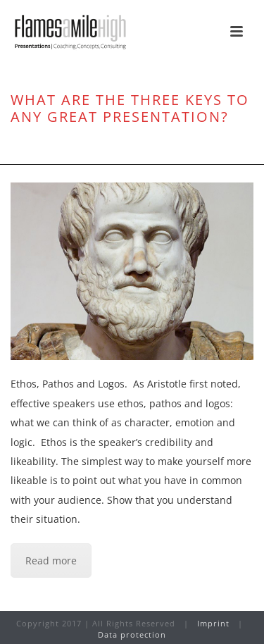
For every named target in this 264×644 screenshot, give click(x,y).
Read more (51, 561)
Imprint (213, 623)
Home (38, 147)
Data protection (132, 634)
